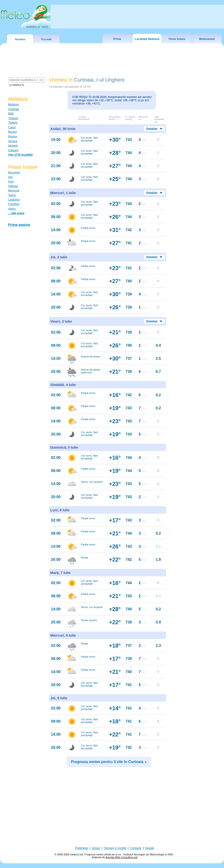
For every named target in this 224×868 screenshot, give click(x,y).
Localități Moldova (147, 39)
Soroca (13, 141)
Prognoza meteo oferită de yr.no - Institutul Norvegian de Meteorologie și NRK (129, 854)
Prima (117, 39)
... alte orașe (16, 213)
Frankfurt (14, 204)
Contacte (136, 848)
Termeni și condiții (115, 848)
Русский (46, 39)
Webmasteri (207, 39)
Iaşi (10, 177)
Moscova (14, 191)
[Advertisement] (112, 809)
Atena (12, 209)
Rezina (13, 137)
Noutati (150, 848)
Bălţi (11, 114)
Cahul (12, 127)
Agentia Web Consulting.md (121, 857)
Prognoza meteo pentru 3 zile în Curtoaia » (109, 762)
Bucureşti (14, 173)
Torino (12, 195)
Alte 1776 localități (20, 155)
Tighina (13, 123)
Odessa (13, 186)
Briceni (13, 132)
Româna (20, 39)
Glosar (96, 848)
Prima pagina (19, 225)
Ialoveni (13, 146)
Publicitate (81, 848)
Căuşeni (13, 150)
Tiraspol (13, 118)
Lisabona (14, 200)
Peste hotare (177, 39)
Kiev (11, 182)
